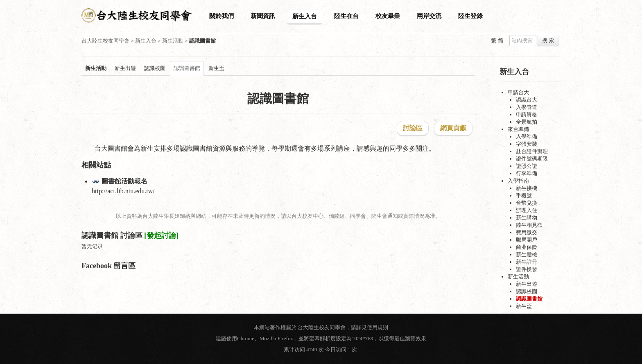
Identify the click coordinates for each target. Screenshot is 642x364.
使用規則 (378, 327)
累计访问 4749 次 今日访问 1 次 (321, 349)
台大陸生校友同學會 (105, 41)
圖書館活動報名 (124, 181)
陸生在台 (346, 16)
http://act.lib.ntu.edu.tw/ (123, 191)
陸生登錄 (470, 16)
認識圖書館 (187, 68)
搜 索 (548, 40)
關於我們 (222, 16)
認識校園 (155, 68)
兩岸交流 (429, 16)
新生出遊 (125, 68)
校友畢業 (388, 16)
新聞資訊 (263, 16)
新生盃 (216, 68)
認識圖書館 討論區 (112, 235)
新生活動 (173, 41)
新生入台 (305, 16)
